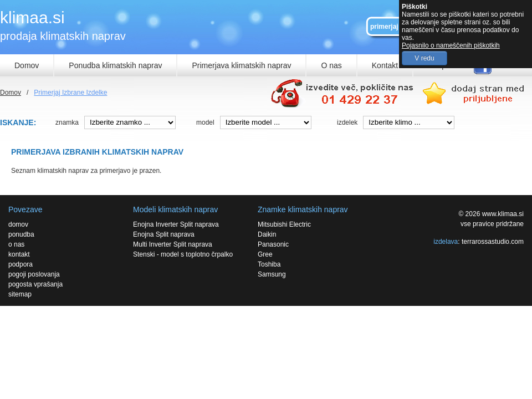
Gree (265, 254)
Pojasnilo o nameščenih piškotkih (451, 45)
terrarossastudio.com (493, 242)
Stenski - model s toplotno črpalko (183, 254)
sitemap (20, 294)
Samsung (272, 274)
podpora (21, 264)
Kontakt (385, 65)
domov (18, 224)
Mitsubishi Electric (284, 224)
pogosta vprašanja (35, 284)
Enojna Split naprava (164, 234)
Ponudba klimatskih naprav (115, 65)
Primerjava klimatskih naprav (241, 65)
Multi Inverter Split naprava (173, 244)
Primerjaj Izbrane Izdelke (70, 93)
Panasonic (273, 244)
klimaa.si (32, 17)
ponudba (21, 234)
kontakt (19, 254)
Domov (27, 65)
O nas (331, 65)
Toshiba (269, 264)
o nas (16, 244)
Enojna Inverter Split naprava (176, 224)
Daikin (267, 234)
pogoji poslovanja (34, 274)
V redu (424, 58)
